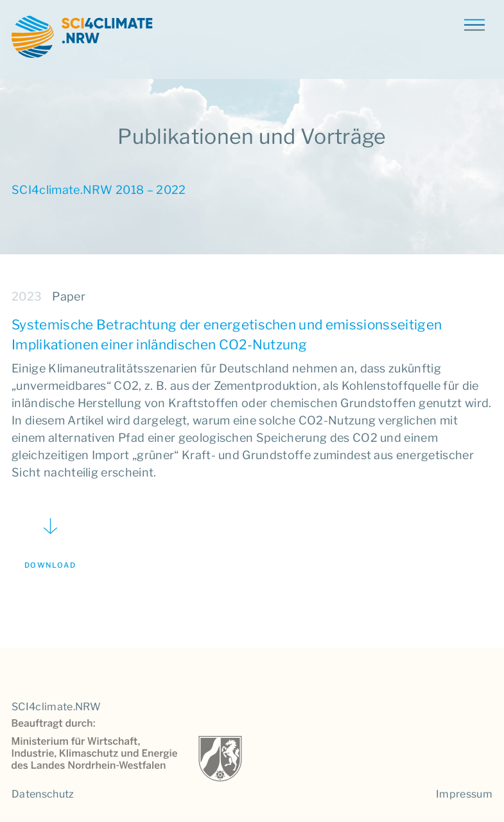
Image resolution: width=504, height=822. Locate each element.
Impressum (464, 794)
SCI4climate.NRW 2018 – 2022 (99, 190)
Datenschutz (43, 794)
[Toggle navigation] (474, 24)
